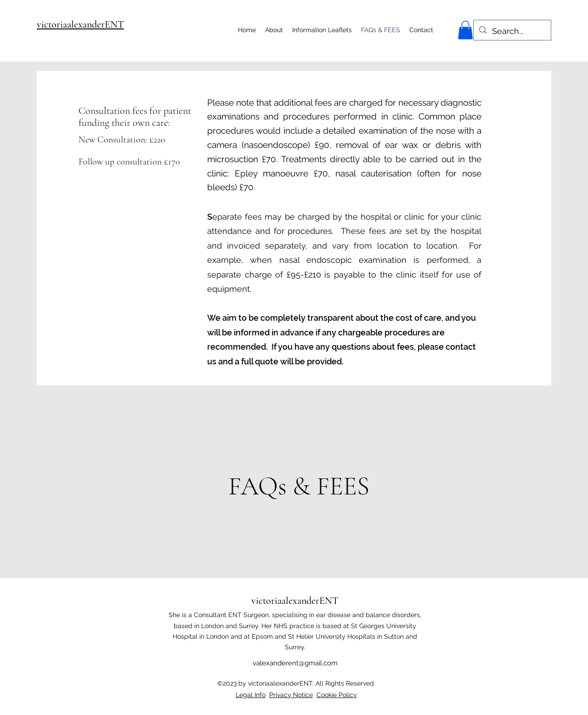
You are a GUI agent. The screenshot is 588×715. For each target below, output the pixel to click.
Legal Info (251, 695)
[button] (465, 30)
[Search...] (512, 31)
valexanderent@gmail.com (295, 663)
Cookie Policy (337, 695)
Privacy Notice (291, 695)
